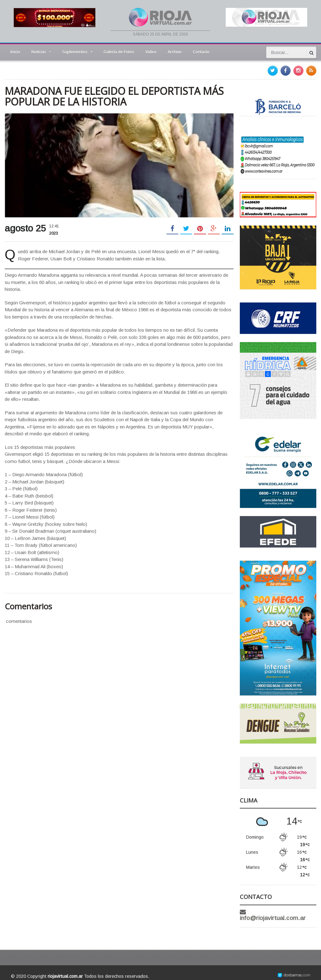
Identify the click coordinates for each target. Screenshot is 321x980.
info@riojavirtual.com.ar (283, 912)
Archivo (175, 52)
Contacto (201, 52)
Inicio (15, 52)
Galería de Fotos (119, 52)
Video (151, 52)
